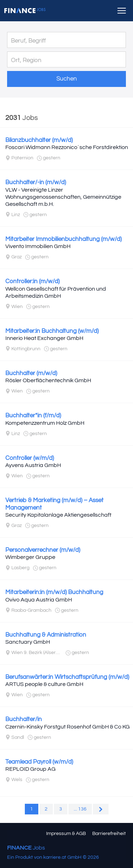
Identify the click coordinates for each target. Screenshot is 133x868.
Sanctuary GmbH (28, 642)
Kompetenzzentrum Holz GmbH (45, 423)
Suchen (67, 79)
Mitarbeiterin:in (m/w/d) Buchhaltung (54, 592)
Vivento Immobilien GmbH (38, 246)
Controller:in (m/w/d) (32, 281)
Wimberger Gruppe (30, 557)
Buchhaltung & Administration (46, 635)
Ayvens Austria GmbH (33, 465)
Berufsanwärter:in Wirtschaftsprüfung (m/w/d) (67, 677)
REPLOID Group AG (31, 769)
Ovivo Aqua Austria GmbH (39, 600)
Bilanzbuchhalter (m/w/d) (39, 140)
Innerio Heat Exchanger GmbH (44, 338)
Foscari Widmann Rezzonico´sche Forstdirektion (67, 147)
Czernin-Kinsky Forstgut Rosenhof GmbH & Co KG (68, 727)
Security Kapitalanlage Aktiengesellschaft (58, 515)
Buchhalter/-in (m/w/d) (36, 182)
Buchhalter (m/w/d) (31, 373)
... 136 (80, 809)
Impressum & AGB (66, 834)
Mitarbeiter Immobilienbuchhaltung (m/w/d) (63, 239)
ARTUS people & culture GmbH (44, 684)
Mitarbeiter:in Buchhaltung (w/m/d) (52, 331)
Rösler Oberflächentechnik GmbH (48, 380)
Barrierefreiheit (109, 834)
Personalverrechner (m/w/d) (43, 550)
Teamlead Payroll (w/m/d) (39, 762)
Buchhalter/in (24, 719)
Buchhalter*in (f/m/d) (33, 416)
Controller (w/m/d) (30, 458)
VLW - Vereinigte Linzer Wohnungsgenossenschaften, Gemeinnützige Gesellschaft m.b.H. (63, 197)
